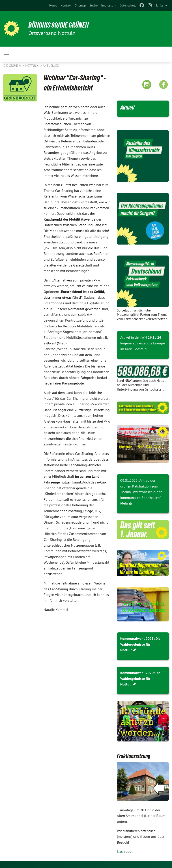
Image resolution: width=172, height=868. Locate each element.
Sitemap (81, 5)
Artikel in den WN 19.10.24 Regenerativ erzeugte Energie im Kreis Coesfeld (143, 343)
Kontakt (66, 5)
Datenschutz (128, 5)
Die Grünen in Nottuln (21, 66)
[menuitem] (53, 5)
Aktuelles (51, 66)
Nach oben (125, 851)
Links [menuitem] (160, 5)
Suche (94, 5)
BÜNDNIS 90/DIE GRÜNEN (59, 25)
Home (53, 5)
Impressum (109, 5)
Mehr (124, 503)
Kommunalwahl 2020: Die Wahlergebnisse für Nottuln (140, 679)
